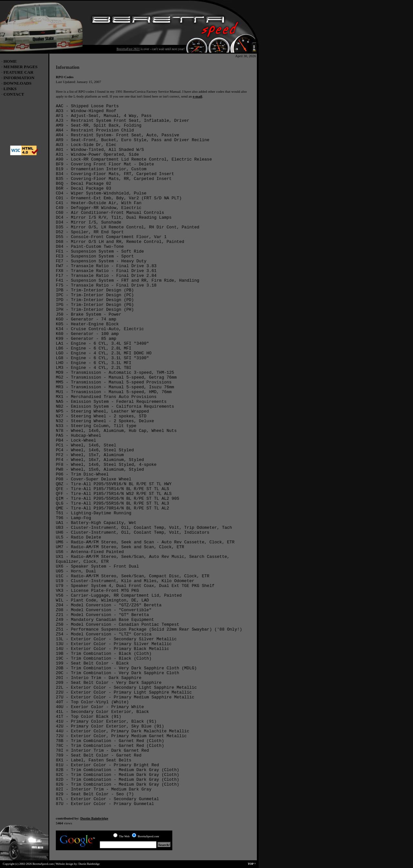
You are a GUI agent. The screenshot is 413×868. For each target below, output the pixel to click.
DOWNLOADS (18, 83)
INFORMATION (19, 78)
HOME (10, 61)
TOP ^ (253, 864)
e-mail (197, 96)
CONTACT (14, 94)
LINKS (10, 89)
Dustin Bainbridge (94, 818)
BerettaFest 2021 (128, 49)
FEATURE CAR (19, 72)
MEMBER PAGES (21, 67)
